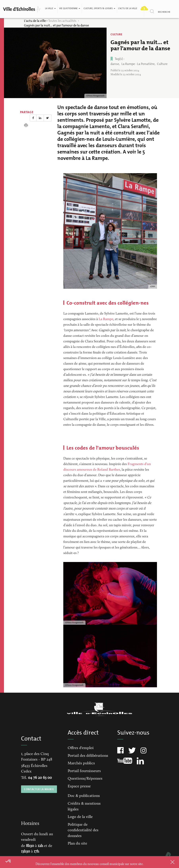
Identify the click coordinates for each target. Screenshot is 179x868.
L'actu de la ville (128, 8)
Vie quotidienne (70, 8)
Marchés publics (81, 763)
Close (167, 862)
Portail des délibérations (88, 756)
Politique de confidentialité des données (83, 830)
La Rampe (106, 319)
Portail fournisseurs (84, 771)
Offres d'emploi (81, 748)
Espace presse (79, 786)
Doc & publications (84, 796)
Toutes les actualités (63, 21)
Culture (116, 34)
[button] (8, 861)
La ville (50, 8)
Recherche (164, 12)
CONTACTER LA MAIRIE (39, 789)
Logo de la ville (80, 817)
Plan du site (77, 844)
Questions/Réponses (85, 779)
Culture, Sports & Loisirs (99, 8)
